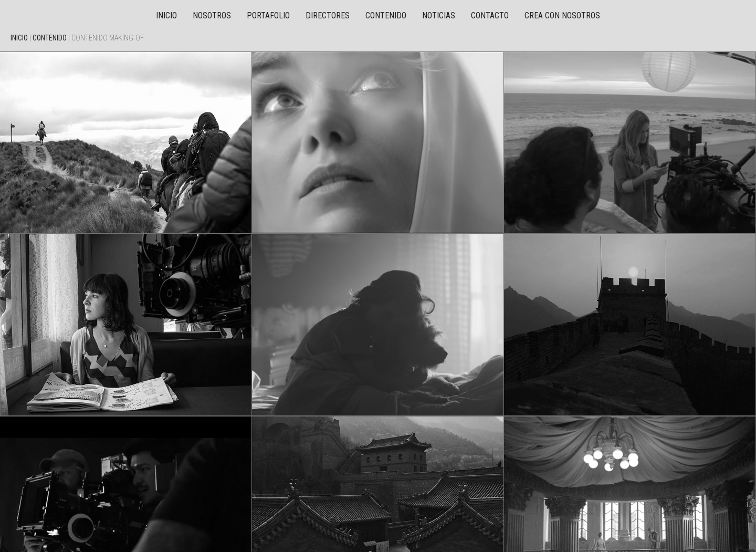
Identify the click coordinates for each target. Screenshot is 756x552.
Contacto (490, 15)
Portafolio (268, 15)
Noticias (439, 15)
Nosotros (212, 15)
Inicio (166, 15)
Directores (328, 15)
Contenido (386, 15)
